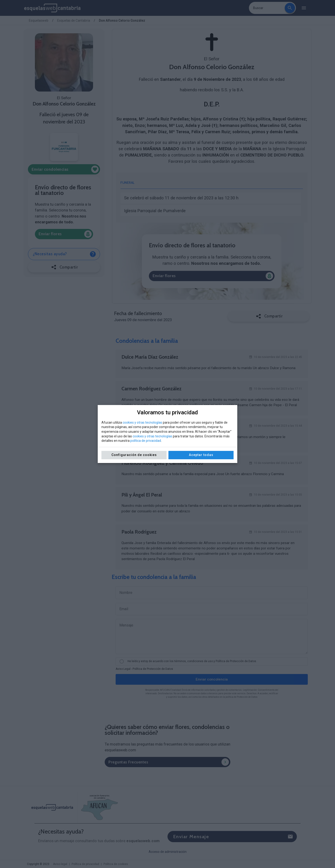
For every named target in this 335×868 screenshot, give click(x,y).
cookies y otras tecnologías (142, 422)
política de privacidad (146, 441)
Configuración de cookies (134, 455)
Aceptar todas (201, 455)
